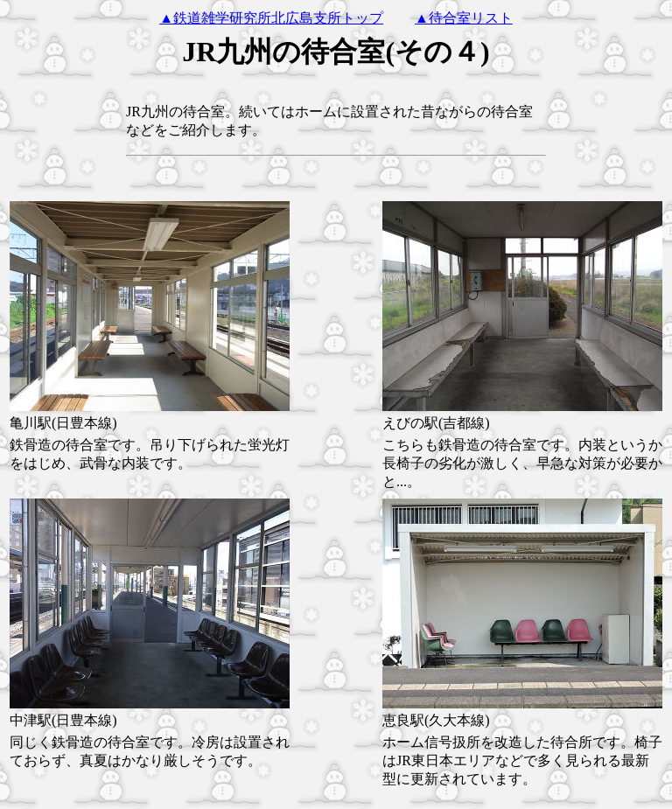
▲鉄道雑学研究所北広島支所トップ (271, 18)
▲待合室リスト (464, 18)
